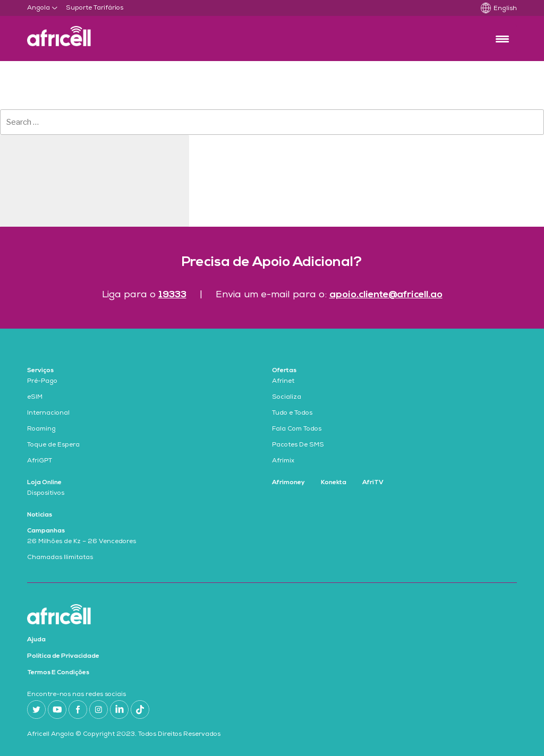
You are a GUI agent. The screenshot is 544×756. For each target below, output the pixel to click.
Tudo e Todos (292, 414)
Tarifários (108, 8)
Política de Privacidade (63, 656)
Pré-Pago (42, 382)
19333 (172, 295)
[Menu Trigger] (502, 38)
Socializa (287, 398)
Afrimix (283, 461)
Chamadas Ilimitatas (60, 558)
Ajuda (36, 640)
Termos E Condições (58, 673)
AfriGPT (40, 461)
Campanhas (46, 531)
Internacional (48, 414)
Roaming (41, 429)
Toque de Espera (53, 445)
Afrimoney (288, 483)
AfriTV (373, 483)
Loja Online (44, 483)
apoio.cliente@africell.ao (386, 295)
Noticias (40, 515)
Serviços (40, 371)
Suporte (79, 8)
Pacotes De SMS (298, 445)
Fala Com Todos (297, 429)
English (505, 9)
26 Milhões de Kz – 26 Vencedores (82, 542)
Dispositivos (46, 494)
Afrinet (283, 382)
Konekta (334, 483)
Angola (39, 8)
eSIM (35, 398)
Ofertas (284, 371)
